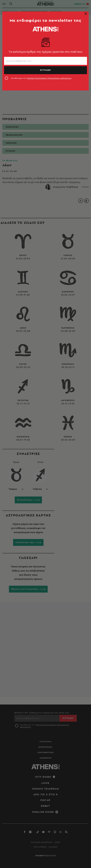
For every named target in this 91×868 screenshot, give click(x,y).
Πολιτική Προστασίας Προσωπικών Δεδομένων (49, 78)
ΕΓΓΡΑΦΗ (45, 70)
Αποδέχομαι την (41, 78)
